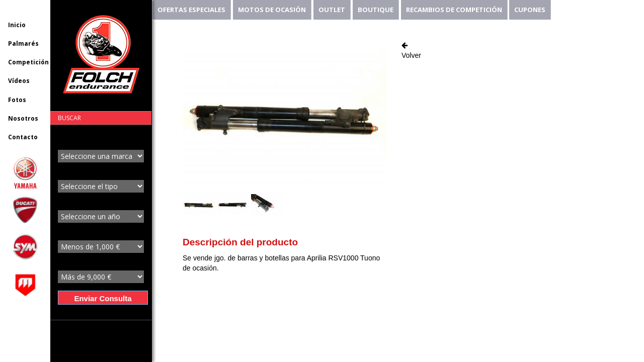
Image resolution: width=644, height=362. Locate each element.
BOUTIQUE (376, 10)
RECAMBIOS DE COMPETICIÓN (454, 10)
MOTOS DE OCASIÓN (272, 10)
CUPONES (530, 10)
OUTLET (332, 10)
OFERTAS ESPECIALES (191, 10)
